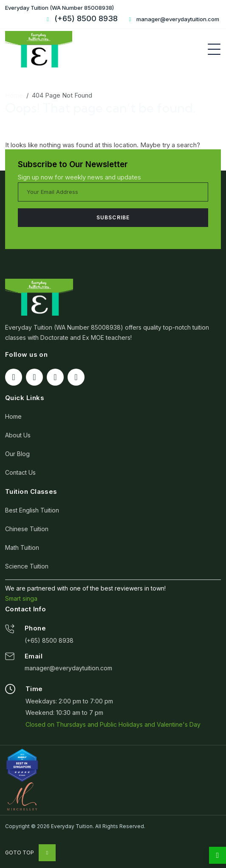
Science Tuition (27, 566)
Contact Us (20, 472)
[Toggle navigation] (214, 49)
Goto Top (30, 853)
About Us (18, 435)
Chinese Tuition (27, 529)
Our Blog (17, 454)
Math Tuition (22, 547)
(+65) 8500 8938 (49, 640)
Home (14, 95)
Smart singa (21, 598)
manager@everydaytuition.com (173, 19)
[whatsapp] (218, 855)
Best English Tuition (32, 510)
